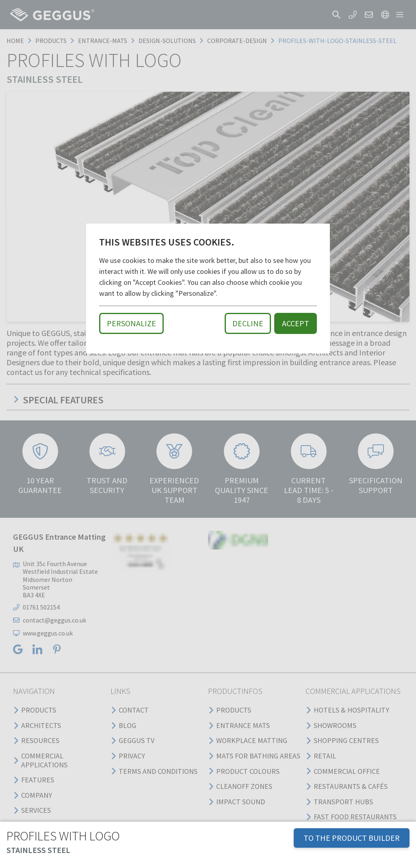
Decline (248, 323)
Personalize (131, 323)
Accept (296, 323)
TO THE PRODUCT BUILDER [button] (352, 838)
